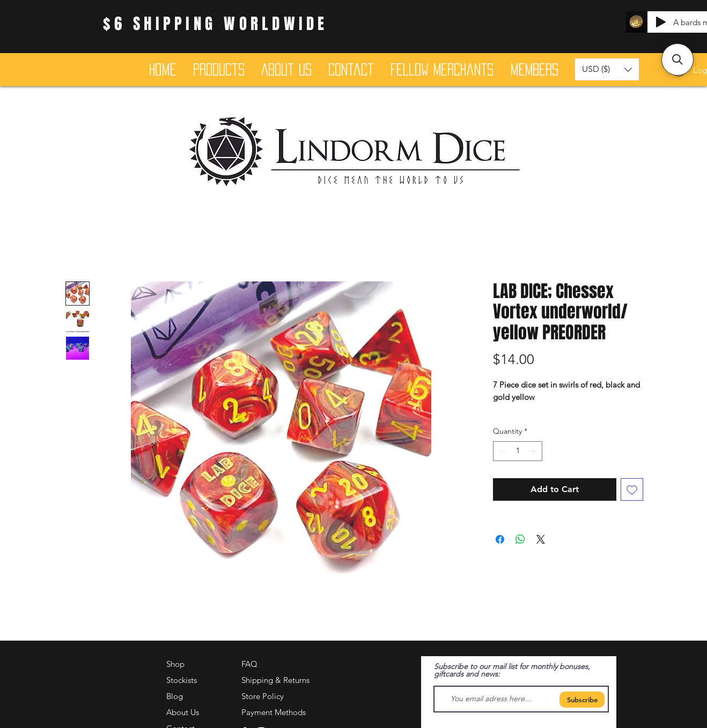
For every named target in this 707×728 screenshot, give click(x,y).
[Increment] (534, 451)
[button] (607, 69)
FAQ (249, 664)
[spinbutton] (518, 451)
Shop (175, 664)
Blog (175, 696)
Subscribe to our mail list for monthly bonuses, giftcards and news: (512, 670)
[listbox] (607, 69)
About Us (183, 712)
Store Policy (263, 696)
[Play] (661, 22)
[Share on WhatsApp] (520, 539)
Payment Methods (275, 712)
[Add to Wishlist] (632, 489)
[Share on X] (541, 539)
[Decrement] (501, 451)
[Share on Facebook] (500, 539)
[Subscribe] (582, 700)
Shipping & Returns (275, 680)
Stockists (182, 680)
